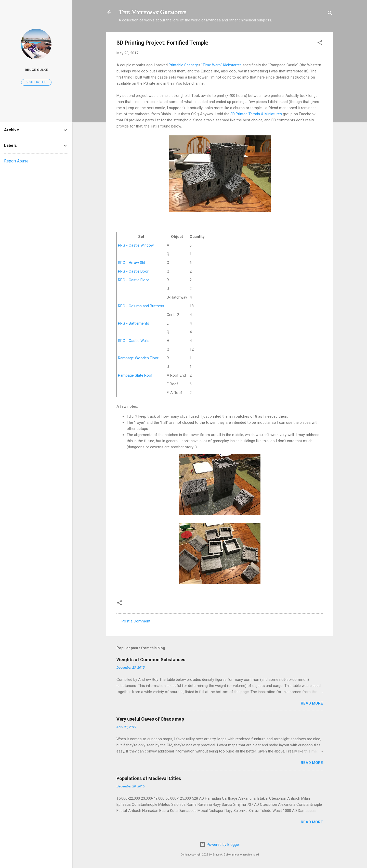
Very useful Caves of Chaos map (150, 719)
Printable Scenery (183, 65)
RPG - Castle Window (136, 245)
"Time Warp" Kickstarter (221, 65)
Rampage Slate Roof (135, 375)
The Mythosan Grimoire (152, 12)
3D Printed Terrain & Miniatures (256, 114)
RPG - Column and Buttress (141, 306)
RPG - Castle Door (133, 271)
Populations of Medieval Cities (149, 778)
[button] (320, 43)
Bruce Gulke (36, 70)
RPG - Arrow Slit (132, 263)
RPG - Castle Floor (134, 280)
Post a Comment (136, 621)
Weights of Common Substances (151, 660)
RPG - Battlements (134, 323)
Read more (312, 703)
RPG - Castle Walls (134, 341)
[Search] (330, 14)
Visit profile (36, 82)
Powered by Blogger (220, 845)
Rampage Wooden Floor (138, 358)
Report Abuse (16, 161)
